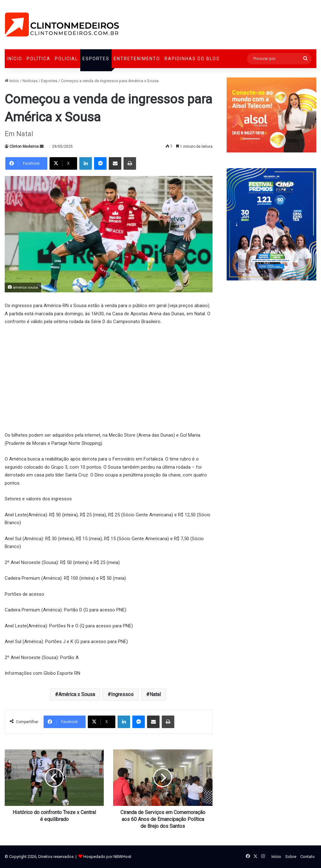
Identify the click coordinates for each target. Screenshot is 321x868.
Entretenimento (137, 59)
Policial (66, 59)
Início (15, 59)
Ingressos (122, 694)
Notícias (30, 81)
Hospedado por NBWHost (107, 857)
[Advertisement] (109, 378)
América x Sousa (77, 694)
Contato (308, 857)
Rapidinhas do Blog (192, 59)
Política (39, 59)
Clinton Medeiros (24, 146)
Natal (155, 694)
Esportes (96, 59)
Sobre (291, 857)
